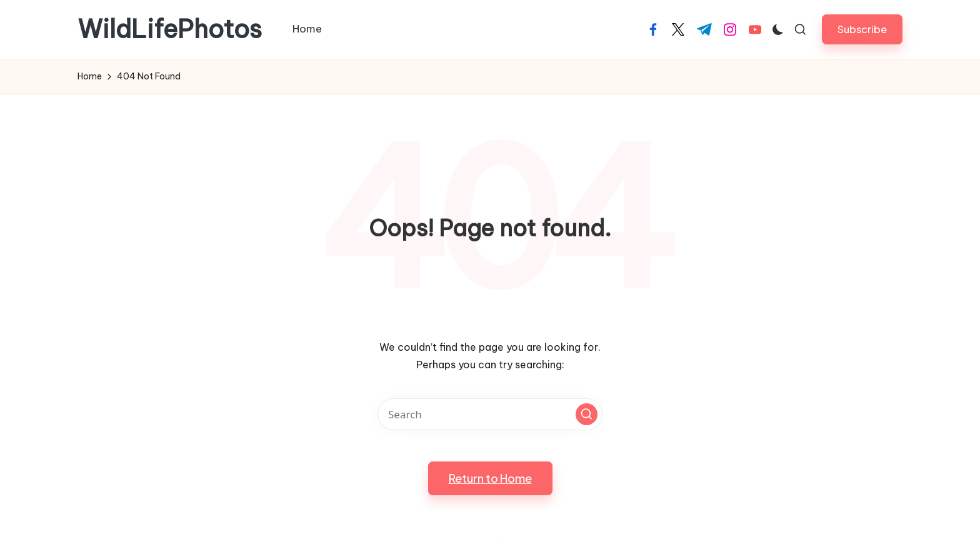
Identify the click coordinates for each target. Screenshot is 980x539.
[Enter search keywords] (490, 414)
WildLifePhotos (170, 29)
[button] (862, 29)
